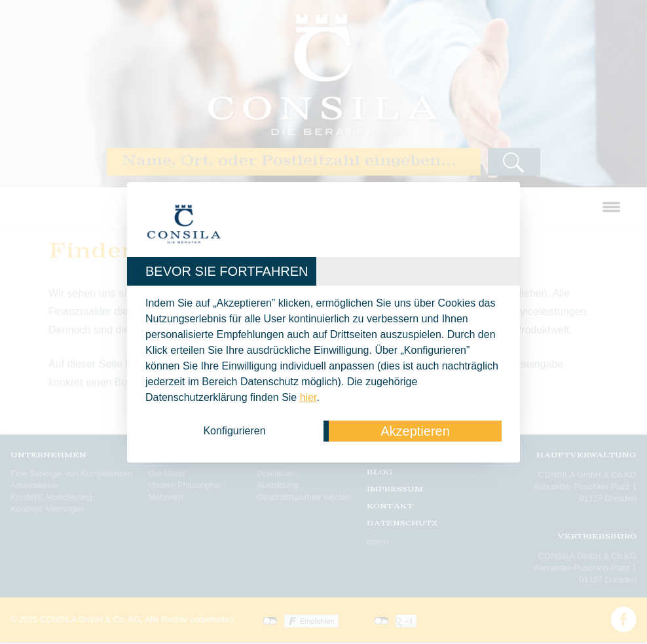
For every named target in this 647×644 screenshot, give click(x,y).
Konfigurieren (234, 431)
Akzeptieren (415, 431)
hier (308, 397)
